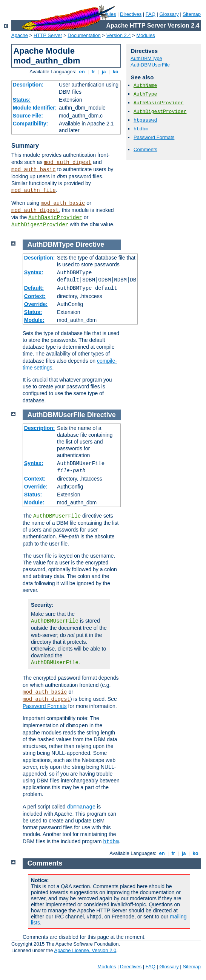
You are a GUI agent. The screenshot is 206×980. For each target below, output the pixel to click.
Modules (146, 35)
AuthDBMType (146, 58)
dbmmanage (81, 807)
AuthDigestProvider (40, 225)
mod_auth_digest (68, 162)
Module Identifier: (35, 108)
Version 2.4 (119, 35)
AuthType (145, 94)
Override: (36, 304)
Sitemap (192, 14)
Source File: (28, 116)
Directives (131, 14)
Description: (28, 85)
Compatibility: (30, 124)
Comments (145, 149)
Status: (22, 100)
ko (115, 72)
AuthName (145, 86)
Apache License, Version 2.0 (85, 950)
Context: (35, 296)
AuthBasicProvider (55, 218)
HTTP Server (48, 35)
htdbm (141, 129)
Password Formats (154, 137)
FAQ (151, 14)
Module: (34, 320)
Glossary (169, 14)
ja (104, 72)
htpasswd (145, 120)
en (82, 72)
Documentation (84, 35)
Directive (90, 244)
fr (93, 72)
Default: (34, 288)
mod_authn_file (34, 190)
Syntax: (34, 272)
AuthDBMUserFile (150, 65)
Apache (20, 35)
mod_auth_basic (34, 170)
